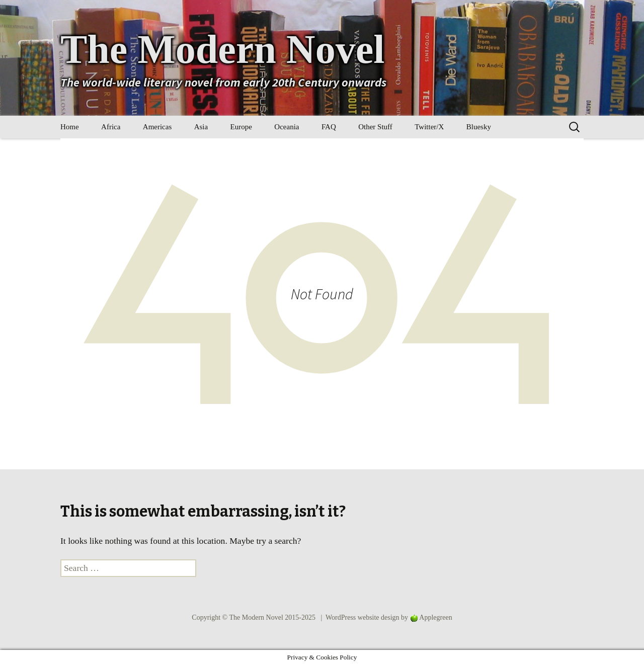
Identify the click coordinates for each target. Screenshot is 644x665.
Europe (241, 127)
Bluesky (479, 127)
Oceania (287, 127)
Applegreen (435, 617)
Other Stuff (375, 127)
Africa (111, 127)
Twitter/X (429, 127)
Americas (157, 127)
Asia (201, 127)
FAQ (329, 127)
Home (70, 127)
